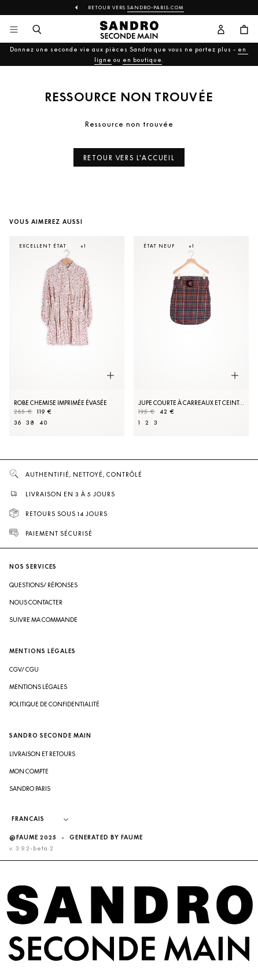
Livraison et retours (42, 754)
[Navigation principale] (14, 30)
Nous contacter (36, 602)
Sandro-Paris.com (156, 8)
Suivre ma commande (43, 620)
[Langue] (46, 819)
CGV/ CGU (24, 669)
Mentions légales (38, 687)
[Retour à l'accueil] (129, 30)
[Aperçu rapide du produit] (110, 375)
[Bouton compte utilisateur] (221, 30)
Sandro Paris (30, 789)
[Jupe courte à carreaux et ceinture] (191, 336)
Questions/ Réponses (43, 585)
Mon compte (29, 771)
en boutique (142, 60)
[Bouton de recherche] (37, 30)
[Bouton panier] (244, 30)
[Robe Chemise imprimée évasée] (67, 336)
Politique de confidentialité (54, 704)
